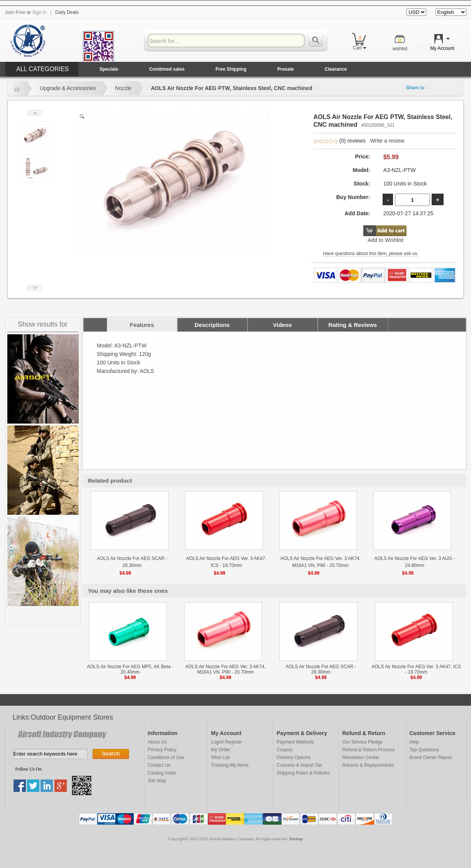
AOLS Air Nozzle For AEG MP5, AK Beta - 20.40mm (130, 669)
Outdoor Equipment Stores (72, 717)
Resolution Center (361, 757)
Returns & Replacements (368, 765)
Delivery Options (294, 757)
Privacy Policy (162, 750)
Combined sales (167, 69)
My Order (221, 750)
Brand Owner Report (431, 757)
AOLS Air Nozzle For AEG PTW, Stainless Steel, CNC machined (232, 88)
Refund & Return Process (369, 750)
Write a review (387, 141)
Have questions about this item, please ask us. (371, 254)
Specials (109, 69)
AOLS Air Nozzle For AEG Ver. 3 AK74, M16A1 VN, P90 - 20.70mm (225, 669)
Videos (282, 325)
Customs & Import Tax (300, 765)
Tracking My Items (230, 765)
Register (234, 742)
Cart (360, 48)
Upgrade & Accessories (68, 88)
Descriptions (212, 325)
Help (414, 742)
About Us (157, 742)
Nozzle (123, 88)
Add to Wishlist (385, 240)
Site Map (157, 781)
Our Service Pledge (363, 742)
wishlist (400, 49)
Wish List (221, 757)
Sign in (39, 12)
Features (142, 325)
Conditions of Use (166, 757)
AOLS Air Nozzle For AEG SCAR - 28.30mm (321, 669)
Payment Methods (296, 742)
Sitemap (296, 839)
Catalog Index (162, 773)
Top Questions (424, 750)
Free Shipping (231, 69)
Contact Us (159, 765)
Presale (285, 69)
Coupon (285, 750)
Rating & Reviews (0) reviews (353, 327)
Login (217, 742)
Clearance (336, 69)
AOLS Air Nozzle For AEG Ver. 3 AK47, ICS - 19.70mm (416, 669)
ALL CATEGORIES (42, 69)
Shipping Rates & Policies (303, 773)
